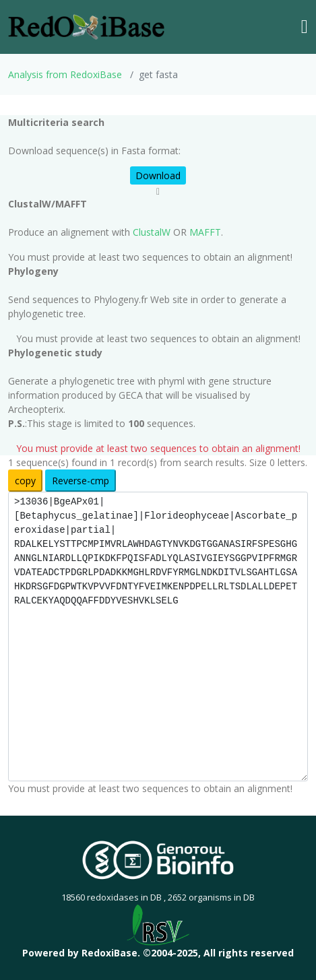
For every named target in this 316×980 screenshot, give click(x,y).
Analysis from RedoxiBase (65, 74)
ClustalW (152, 232)
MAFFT (205, 232)
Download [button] (158, 175)
